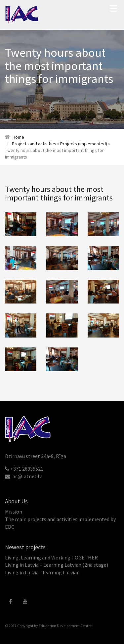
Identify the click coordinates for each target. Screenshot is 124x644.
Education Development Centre (65, 626)
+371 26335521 (27, 469)
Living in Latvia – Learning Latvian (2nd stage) (57, 565)
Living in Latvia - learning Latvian (42, 572)
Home (18, 137)
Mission (14, 512)
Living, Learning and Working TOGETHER (51, 557)
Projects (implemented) (84, 144)
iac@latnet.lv (26, 476)
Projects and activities (34, 144)
